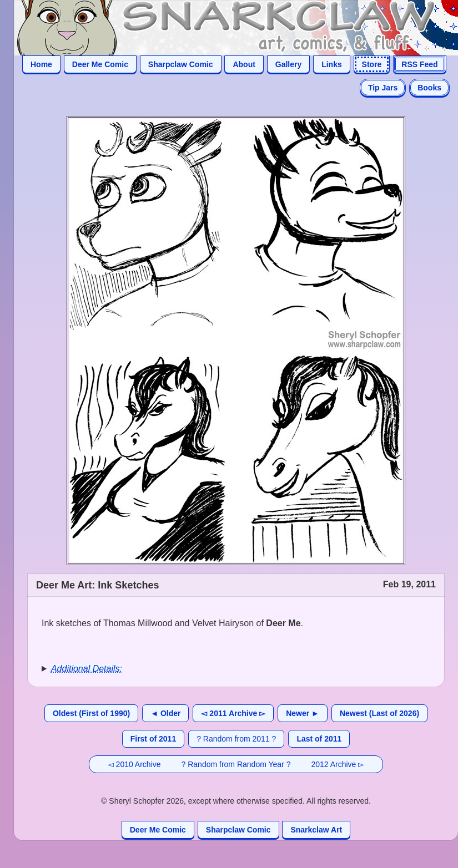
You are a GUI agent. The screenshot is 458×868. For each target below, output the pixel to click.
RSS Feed (419, 64)
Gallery (288, 64)
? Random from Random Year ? (236, 764)
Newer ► (303, 713)
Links (332, 64)
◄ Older (165, 713)
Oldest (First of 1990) (91, 713)
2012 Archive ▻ (338, 764)
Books (429, 88)
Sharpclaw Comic (181, 64)
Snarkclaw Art (316, 830)
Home (41, 64)
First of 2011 (153, 739)
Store (372, 64)
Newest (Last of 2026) (379, 713)
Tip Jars (383, 88)
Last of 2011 (319, 739)
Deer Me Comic (100, 64)
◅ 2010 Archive (134, 764)
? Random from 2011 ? (236, 739)
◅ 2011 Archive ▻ (233, 713)
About (244, 64)
